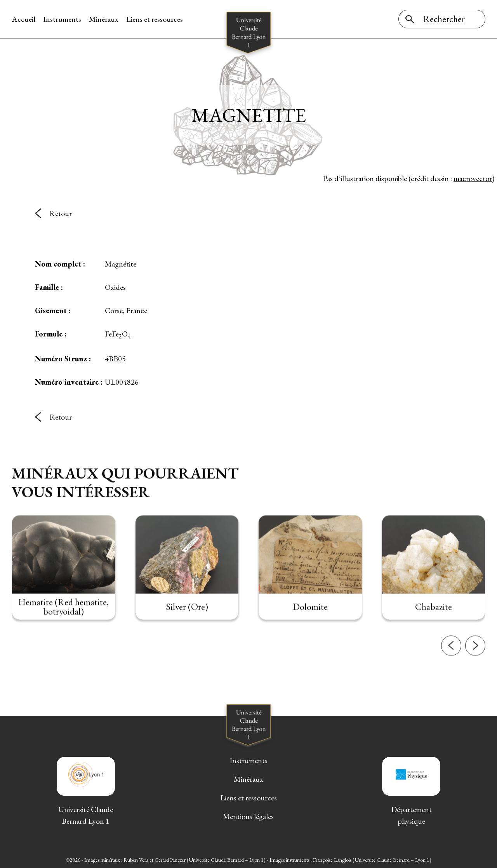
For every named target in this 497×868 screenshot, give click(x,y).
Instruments (62, 19)
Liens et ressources (155, 19)
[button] (451, 657)
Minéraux (104, 19)
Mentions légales (248, 816)
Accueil (23, 19)
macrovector (473, 178)
